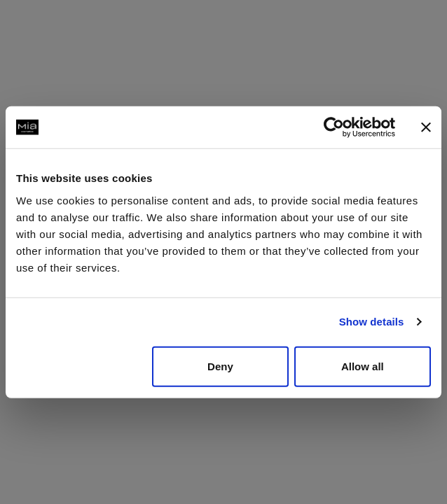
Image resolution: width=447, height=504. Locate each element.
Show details (372, 322)
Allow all (363, 366)
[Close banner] (426, 127)
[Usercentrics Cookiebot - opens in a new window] (334, 127)
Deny (220, 366)
